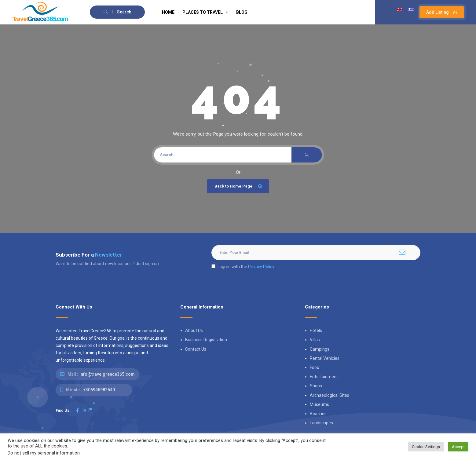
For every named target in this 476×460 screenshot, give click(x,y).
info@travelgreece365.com (107, 374)
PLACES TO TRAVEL (205, 12)
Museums (319, 404)
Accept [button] (458, 447)
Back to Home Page (239, 186)
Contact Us (196, 349)
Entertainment (324, 377)
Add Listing (442, 12)
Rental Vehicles (325, 358)
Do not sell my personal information (44, 453)
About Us (194, 330)
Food (315, 367)
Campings (320, 349)
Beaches (318, 414)
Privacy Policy (261, 267)
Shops (316, 386)
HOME (168, 12)
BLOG (242, 12)
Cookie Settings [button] (426, 447)
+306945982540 (99, 390)
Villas (315, 340)
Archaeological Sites (330, 395)
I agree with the (243, 267)
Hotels (316, 330)
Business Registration (206, 340)
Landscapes (321, 423)
